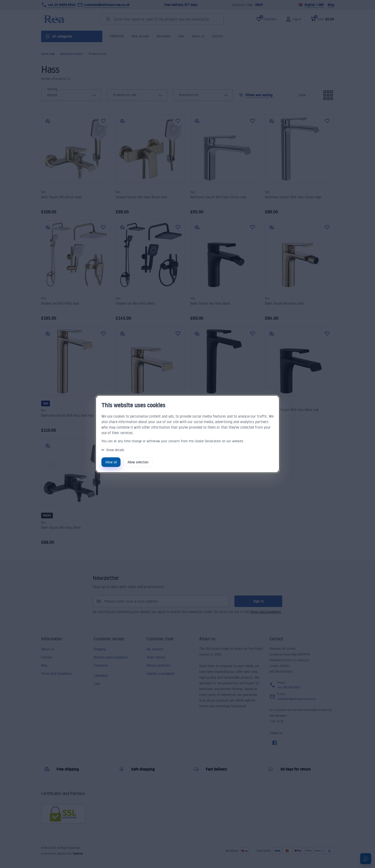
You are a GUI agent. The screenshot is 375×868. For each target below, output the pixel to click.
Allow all (111, 462)
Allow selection (138, 462)
